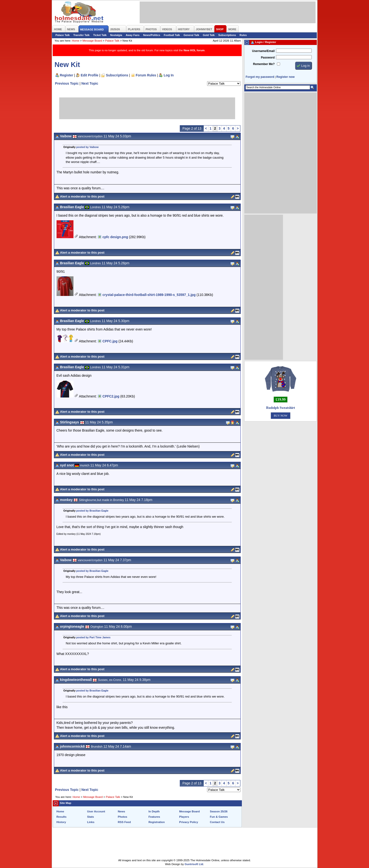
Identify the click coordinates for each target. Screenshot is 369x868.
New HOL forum (194, 50)
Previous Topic (67, 83)
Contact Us (217, 822)
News (122, 811)
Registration (157, 822)
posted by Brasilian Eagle (92, 511)
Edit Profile (90, 75)
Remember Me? (264, 64)
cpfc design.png (115, 237)
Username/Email (263, 51)
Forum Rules (146, 75)
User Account (96, 811)
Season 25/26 (219, 811)
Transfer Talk (81, 35)
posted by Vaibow (87, 147)
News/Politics (152, 35)
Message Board (92, 41)
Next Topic (90, 83)
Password (268, 58)
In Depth (154, 811)
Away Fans (133, 35)
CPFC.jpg (110, 341)
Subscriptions (227, 35)
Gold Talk (209, 35)
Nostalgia (116, 35)
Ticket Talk (100, 35)
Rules (243, 35)
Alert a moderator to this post (82, 196)
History (61, 822)
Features (154, 817)
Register (67, 75)
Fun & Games (219, 817)
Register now (286, 77)
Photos (123, 817)
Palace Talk (63, 35)
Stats (91, 817)
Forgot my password (260, 77)
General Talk (191, 35)
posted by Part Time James (93, 637)
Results (62, 817)
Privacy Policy (189, 822)
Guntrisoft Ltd (194, 864)
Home (76, 41)
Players (184, 817)
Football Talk (172, 35)
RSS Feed (124, 822)
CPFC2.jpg (111, 396)
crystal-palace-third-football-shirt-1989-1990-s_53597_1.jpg (149, 295)
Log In (169, 75)
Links (91, 822)
